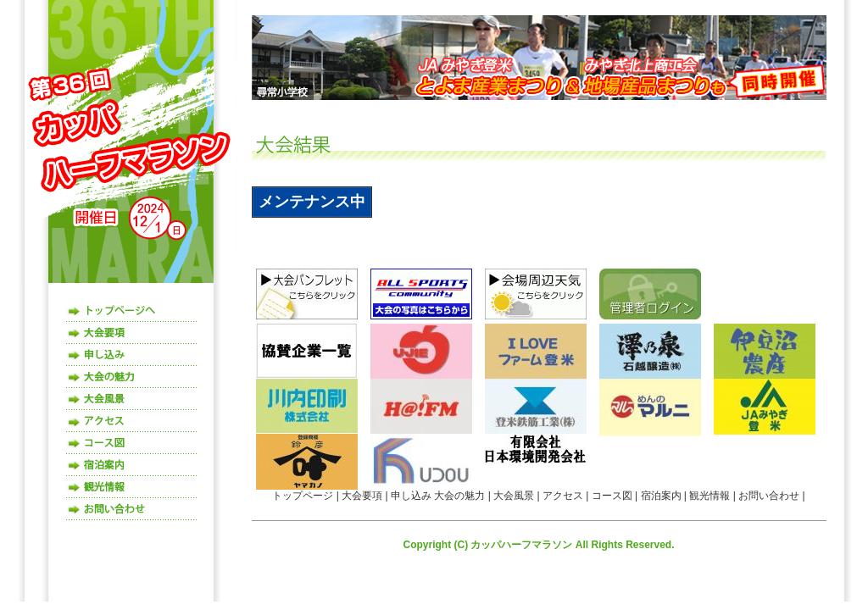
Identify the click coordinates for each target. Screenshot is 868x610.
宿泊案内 (132, 465)
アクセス (132, 421)
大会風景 (132, 399)
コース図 (132, 443)
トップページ (132, 311)
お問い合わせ (132, 509)
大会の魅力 (132, 377)
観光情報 (132, 487)
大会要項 (132, 333)
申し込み (132, 355)
